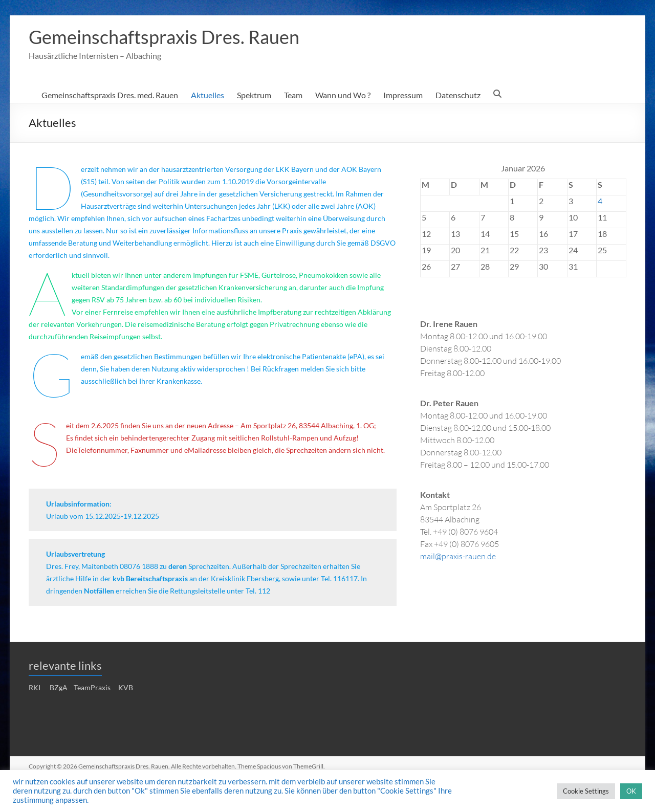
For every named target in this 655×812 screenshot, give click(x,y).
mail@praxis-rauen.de (458, 556)
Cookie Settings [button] (586, 791)
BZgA (59, 688)
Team (293, 95)
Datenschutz (458, 95)
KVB (126, 688)
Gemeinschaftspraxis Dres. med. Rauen (110, 95)
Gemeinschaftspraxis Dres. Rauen (164, 37)
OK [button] (631, 791)
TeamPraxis (92, 688)
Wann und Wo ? (343, 95)
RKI (35, 688)
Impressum (403, 95)
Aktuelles (208, 95)
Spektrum (254, 95)
